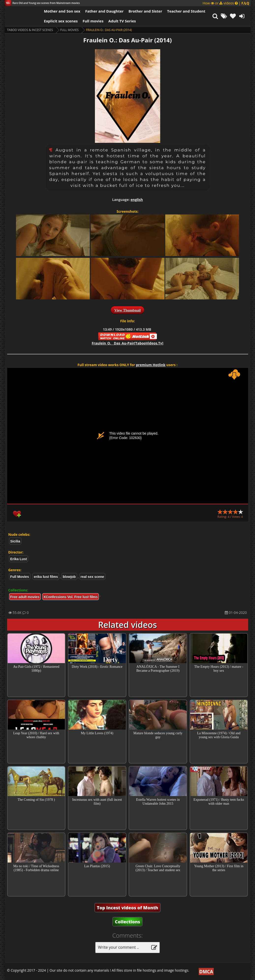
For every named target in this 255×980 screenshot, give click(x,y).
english (137, 200)
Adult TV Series (122, 21)
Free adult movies (25, 597)
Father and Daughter (104, 11)
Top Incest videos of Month (128, 908)
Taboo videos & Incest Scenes (30, 30)
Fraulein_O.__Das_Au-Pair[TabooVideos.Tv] (127, 343)
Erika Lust (19, 559)
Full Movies (69, 30)
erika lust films (46, 577)
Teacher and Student (186, 11)
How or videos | (226, 3)
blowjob (69, 577)
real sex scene (92, 577)
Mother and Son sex (62, 11)
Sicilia (15, 541)
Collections (127, 922)
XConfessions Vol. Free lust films (71, 597)
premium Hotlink (151, 365)
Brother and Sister (145, 11)
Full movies (93, 21)
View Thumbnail (127, 310)
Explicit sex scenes (61, 21)
